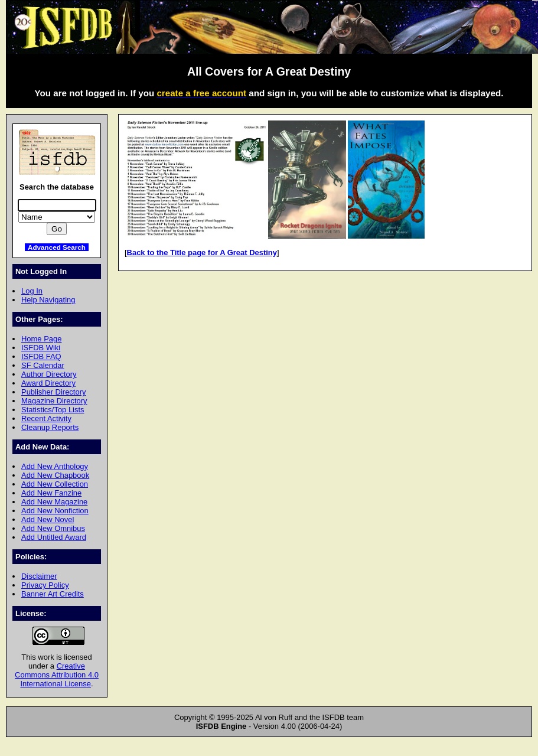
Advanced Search (57, 247)
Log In (32, 291)
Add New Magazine (54, 502)
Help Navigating (48, 300)
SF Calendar (43, 365)
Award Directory (48, 383)
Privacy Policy (45, 585)
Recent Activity (46, 418)
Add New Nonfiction (55, 511)
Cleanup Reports (50, 427)
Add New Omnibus (53, 528)
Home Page (41, 339)
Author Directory (49, 374)
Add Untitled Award (54, 537)
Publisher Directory (53, 392)
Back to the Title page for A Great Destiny (202, 252)
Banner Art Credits (53, 594)
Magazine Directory (54, 401)
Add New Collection (55, 484)
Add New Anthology (55, 466)
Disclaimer (39, 576)
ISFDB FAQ (41, 356)
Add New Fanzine (51, 493)
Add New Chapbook (55, 475)
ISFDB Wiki (41, 348)
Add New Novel (48, 519)
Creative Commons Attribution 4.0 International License (57, 675)
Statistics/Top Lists (53, 410)
